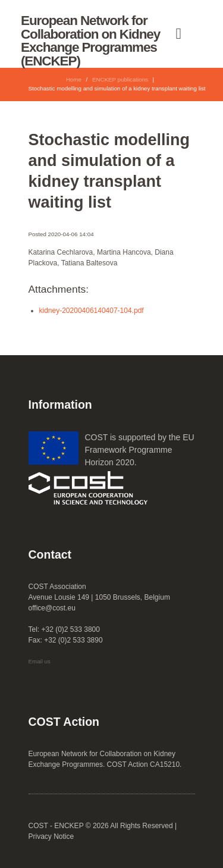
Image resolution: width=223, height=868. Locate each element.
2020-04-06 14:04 (71, 234)
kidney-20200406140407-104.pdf (92, 311)
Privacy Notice (51, 836)
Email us (40, 661)
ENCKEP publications (120, 79)
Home (74, 79)
